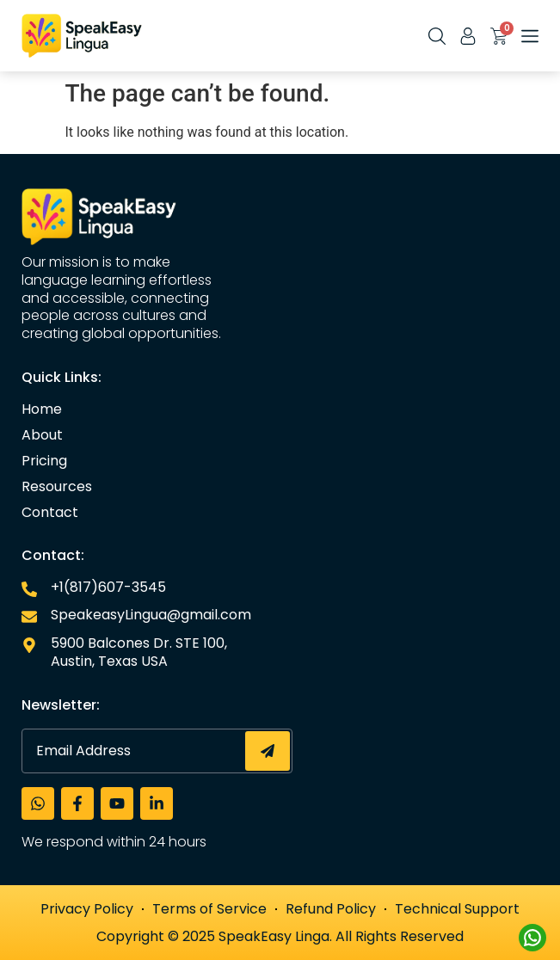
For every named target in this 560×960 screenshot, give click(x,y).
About (42, 435)
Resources (57, 487)
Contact (50, 513)
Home (42, 409)
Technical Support (457, 909)
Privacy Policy (87, 909)
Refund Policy (331, 909)
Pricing (44, 461)
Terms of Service (209, 909)
